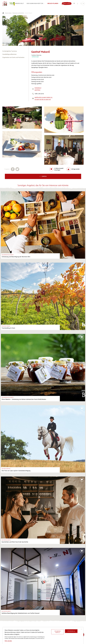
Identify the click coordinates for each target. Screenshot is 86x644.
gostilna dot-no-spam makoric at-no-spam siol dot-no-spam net (44, 98)
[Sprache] (84, 4)
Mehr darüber (8, 641)
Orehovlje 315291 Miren (38, 89)
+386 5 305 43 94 (39, 94)
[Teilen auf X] (17, 169)
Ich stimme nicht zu (58, 632)
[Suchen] (82, 4)
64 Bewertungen (35, 57)
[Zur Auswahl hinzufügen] (58, 169)
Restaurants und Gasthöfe (18, 13)
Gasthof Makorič (28, 13)
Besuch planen (8, 13)
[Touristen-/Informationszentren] (79, 4)
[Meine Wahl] (75, 4)
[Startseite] (5, 4)
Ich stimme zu (71, 631)
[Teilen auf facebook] (13, 169)
